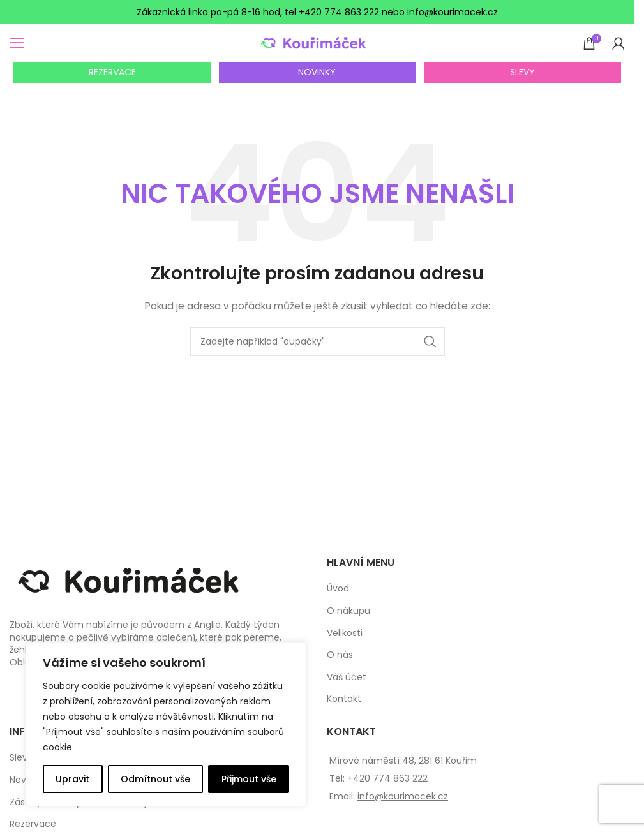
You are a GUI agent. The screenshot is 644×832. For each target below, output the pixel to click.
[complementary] (166, 724)
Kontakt (344, 699)
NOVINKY (317, 72)
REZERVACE (112, 72)
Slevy (21, 758)
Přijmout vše (249, 779)
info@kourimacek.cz (403, 796)
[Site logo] (318, 43)
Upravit (72, 779)
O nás (340, 655)
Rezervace (33, 824)
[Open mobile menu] (17, 43)
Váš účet (347, 677)
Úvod (338, 589)
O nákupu (348, 611)
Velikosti (345, 633)
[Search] (317, 341)
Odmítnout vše (155, 779)
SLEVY (522, 72)
